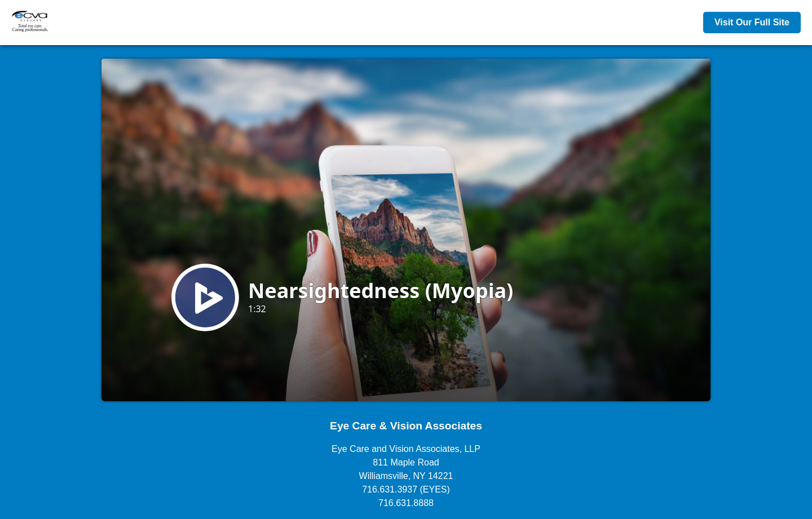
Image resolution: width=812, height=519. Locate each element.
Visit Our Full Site (752, 22)
